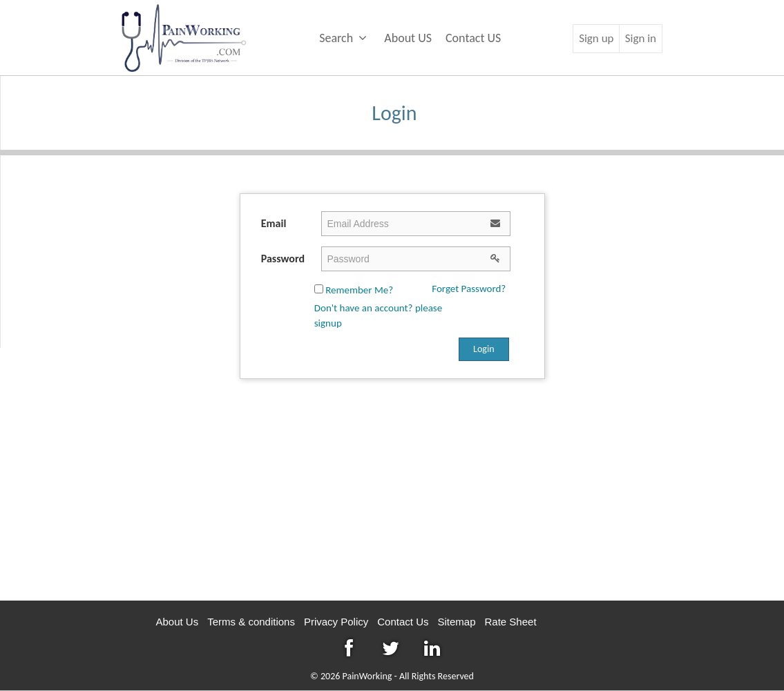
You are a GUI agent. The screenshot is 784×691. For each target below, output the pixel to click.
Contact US (473, 38)
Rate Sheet (511, 622)
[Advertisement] (392, 490)
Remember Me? (354, 290)
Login (484, 349)
